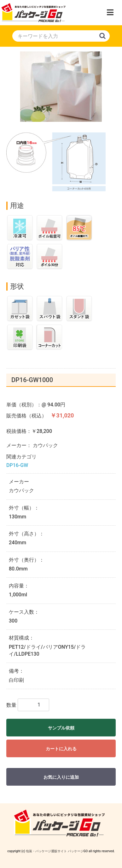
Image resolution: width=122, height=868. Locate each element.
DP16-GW (17, 465)
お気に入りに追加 (61, 777)
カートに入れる (61, 749)
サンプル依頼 (61, 728)
